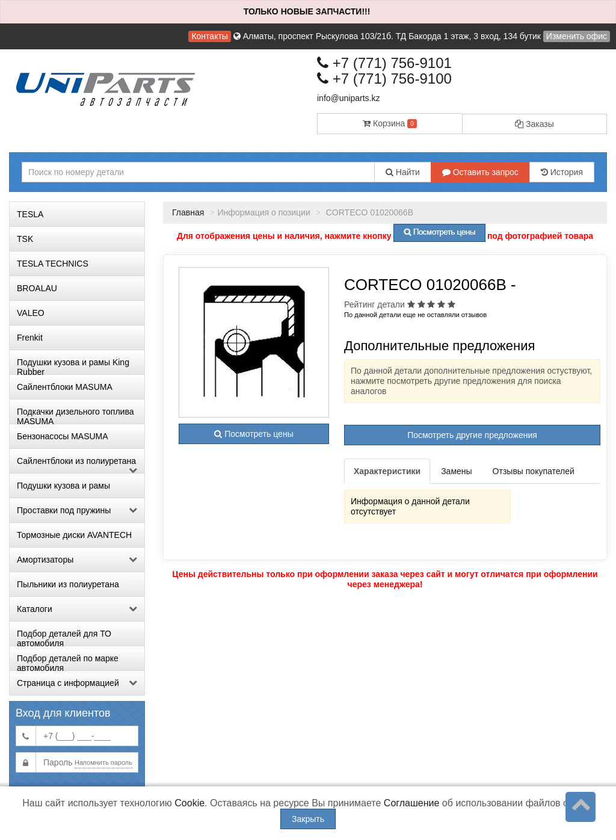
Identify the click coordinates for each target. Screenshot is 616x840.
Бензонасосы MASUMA (63, 436)
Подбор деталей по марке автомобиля (68, 662)
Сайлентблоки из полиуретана (77, 465)
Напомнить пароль (103, 762)
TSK (25, 239)
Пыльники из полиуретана (68, 584)
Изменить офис (577, 36)
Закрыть (308, 819)
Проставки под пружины (77, 510)
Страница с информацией (77, 683)
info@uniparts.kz (348, 98)
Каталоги (77, 609)
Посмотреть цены (254, 434)
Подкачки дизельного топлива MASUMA (75, 415)
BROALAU (37, 288)
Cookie (189, 803)
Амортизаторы (77, 560)
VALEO (31, 313)
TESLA (30, 214)
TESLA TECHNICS (53, 264)
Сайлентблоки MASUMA (65, 387)
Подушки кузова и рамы (63, 486)
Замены (456, 471)
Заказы (534, 124)
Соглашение (412, 803)
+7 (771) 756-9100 (384, 79)
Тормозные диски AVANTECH (74, 535)
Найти (403, 172)
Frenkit (30, 338)
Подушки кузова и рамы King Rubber (73, 366)
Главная (188, 212)
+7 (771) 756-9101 (384, 63)
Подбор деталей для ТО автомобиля (64, 637)
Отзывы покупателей (534, 471)
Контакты (209, 36)
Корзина (390, 123)
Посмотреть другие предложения (472, 435)
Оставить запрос (480, 172)
